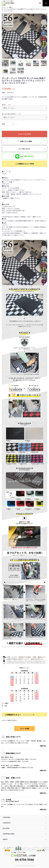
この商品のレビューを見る (24, 164)
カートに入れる (26, 134)
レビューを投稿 (24, 729)
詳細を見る (43, 746)
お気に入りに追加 (26, 141)
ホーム (3, 7)
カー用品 (9, 7)
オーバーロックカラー (9, 114)
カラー (4, 105)
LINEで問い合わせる (27, 156)
